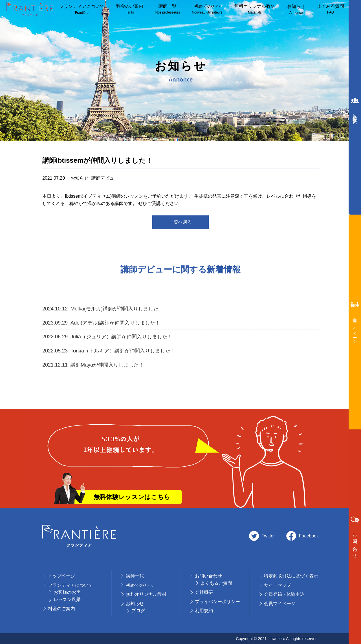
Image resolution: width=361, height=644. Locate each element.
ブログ (138, 611)
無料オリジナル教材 (255, 9)
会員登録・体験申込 (284, 594)
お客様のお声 (67, 592)
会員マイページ (280, 604)
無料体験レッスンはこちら (132, 497)
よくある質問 (331, 9)
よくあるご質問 (216, 583)
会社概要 (204, 592)
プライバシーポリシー (217, 602)
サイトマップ (278, 585)
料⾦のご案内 (130, 9)
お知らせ (296, 10)
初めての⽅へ (139, 585)
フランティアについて (82, 10)
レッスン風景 (67, 600)
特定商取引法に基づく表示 (291, 576)
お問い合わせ (208, 576)
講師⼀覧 (168, 9)
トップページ (61, 576)
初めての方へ (207, 9)
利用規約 (204, 611)
